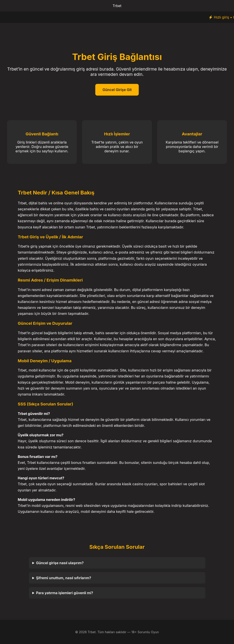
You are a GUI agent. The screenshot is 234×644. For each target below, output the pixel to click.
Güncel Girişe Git (117, 90)
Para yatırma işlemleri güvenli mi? (64, 593)
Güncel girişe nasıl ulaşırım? (60, 563)
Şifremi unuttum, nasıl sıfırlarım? (64, 578)
